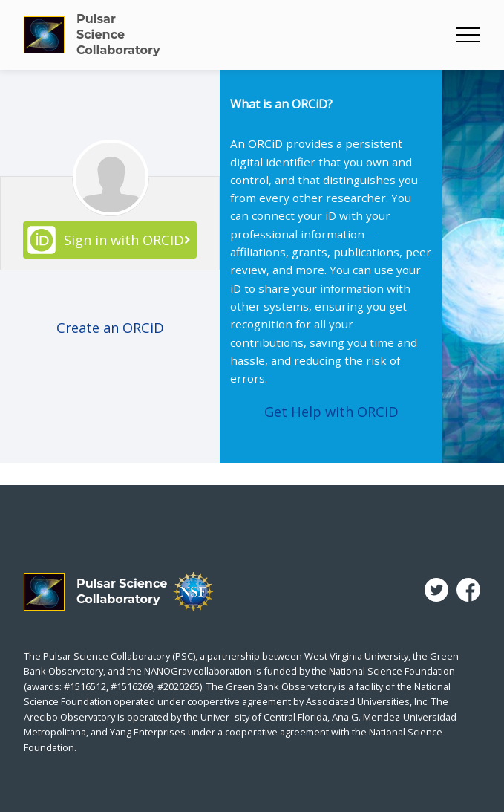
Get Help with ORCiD (331, 412)
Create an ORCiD (110, 328)
